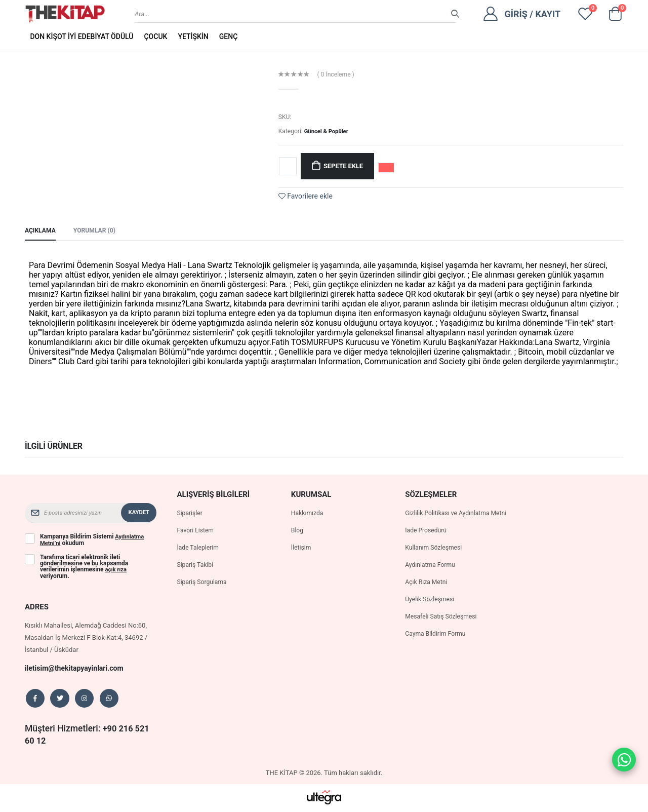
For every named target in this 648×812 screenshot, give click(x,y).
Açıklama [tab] (41, 231)
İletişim (302, 549)
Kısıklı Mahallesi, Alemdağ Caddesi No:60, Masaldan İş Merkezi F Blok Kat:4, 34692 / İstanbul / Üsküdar (86, 638)
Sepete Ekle (347, 166)
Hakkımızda (308, 514)
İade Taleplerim (199, 549)
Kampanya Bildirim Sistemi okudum (93, 541)
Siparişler (190, 514)
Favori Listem (196, 532)
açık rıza (117, 570)
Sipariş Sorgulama (203, 583)
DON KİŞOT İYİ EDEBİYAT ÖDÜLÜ (82, 36)
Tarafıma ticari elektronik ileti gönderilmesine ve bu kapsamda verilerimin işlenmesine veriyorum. (84, 567)
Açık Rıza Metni (428, 595)
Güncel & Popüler (328, 131)
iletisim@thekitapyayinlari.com (78, 669)
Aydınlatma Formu (432, 578)
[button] (615, 16)
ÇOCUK (155, 36)
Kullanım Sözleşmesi (435, 561)
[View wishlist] (585, 14)
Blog (298, 532)
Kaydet (138, 514)
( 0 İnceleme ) (337, 74)
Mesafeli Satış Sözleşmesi (443, 630)
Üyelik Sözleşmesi (431, 613)
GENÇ (229, 36)
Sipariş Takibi (196, 566)
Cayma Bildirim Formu (437, 647)
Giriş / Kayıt (532, 14)
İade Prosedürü (427, 544)
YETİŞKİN (193, 36)
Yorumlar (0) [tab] (98, 231)
